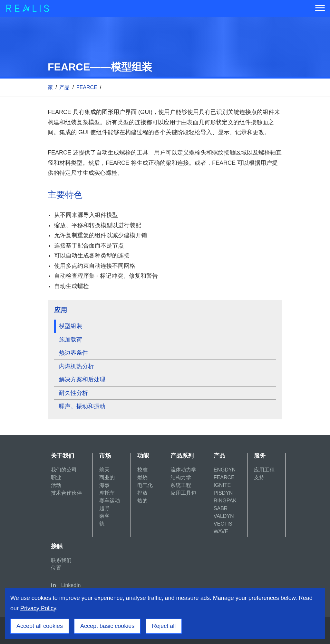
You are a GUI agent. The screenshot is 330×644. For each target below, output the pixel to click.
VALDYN (224, 516)
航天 (104, 470)
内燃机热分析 (76, 366)
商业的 (107, 477)
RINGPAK (225, 501)
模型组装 (71, 326)
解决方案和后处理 (82, 379)
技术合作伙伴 (66, 493)
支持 (259, 477)
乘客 (104, 516)
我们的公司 (64, 470)
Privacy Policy (38, 608)
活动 (56, 485)
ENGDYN (225, 470)
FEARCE (87, 87)
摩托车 (107, 493)
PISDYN (223, 493)
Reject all (164, 626)
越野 (104, 508)
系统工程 (181, 485)
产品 (64, 87)
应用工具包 (183, 493)
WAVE (221, 532)
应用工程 (264, 470)
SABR (221, 508)
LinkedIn (71, 585)
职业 (56, 477)
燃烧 (142, 477)
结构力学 (181, 477)
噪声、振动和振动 (82, 406)
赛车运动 (110, 501)
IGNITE (222, 485)
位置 (56, 568)
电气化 (145, 485)
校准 (142, 470)
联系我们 (61, 560)
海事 (104, 485)
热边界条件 (73, 353)
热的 (142, 501)
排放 (142, 493)
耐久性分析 (73, 393)
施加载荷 (71, 340)
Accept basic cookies (107, 626)
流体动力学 (183, 470)
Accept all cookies (40, 626)
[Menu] (320, 8)
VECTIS (223, 524)
